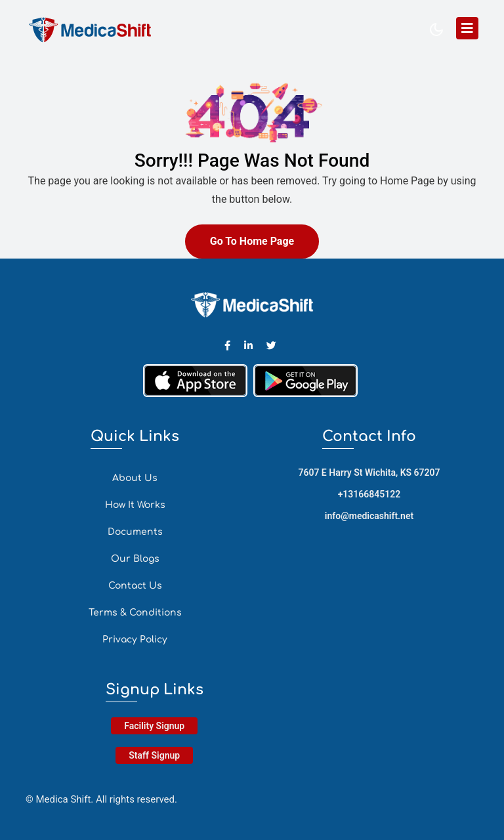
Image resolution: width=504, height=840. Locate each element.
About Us (135, 478)
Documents (135, 532)
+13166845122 (369, 494)
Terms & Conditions (135, 613)
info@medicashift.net (369, 516)
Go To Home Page (252, 241)
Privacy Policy (135, 640)
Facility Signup (154, 726)
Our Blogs (135, 559)
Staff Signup (154, 755)
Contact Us (135, 586)
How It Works (135, 505)
